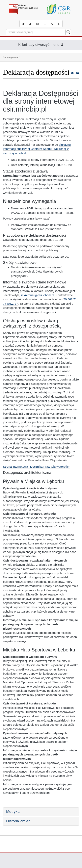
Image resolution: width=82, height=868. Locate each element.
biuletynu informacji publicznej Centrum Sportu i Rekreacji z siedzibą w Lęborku (37, 149)
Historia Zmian (18, 821)
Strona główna (10, 57)
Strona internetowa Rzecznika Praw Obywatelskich (37, 467)
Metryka (13, 812)
